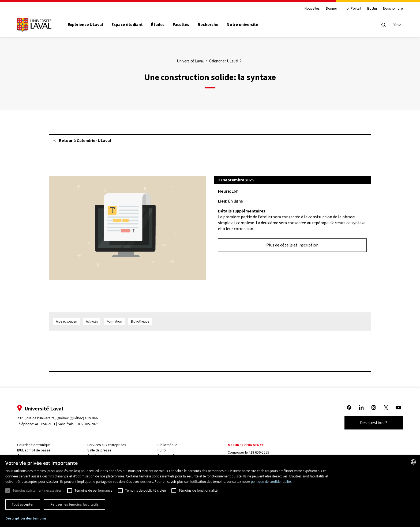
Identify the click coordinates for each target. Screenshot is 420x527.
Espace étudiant (128, 25)
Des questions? (373, 423)
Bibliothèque (167, 445)
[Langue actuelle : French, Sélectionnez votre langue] (396, 25)
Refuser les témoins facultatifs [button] (74, 504)
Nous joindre (392, 9)
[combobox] (413, 462)
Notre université (243, 25)
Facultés (181, 25)
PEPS (162, 450)
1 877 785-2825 (88, 424)
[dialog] (210, 491)
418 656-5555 (259, 452)
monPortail (352, 9)
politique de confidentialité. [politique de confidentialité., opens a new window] (271, 482)
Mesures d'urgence (245, 445)
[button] (26, 519)
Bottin (372, 9)
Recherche (209, 25)
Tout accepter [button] (23, 504)
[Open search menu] (383, 25)
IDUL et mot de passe (34, 450)
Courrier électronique (34, 445)
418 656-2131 (46, 424)
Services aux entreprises (107, 445)
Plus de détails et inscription (292, 245)
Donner (331, 9)
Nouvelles (312, 9)
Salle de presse (100, 450)
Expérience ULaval (86, 25)
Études (158, 25)
